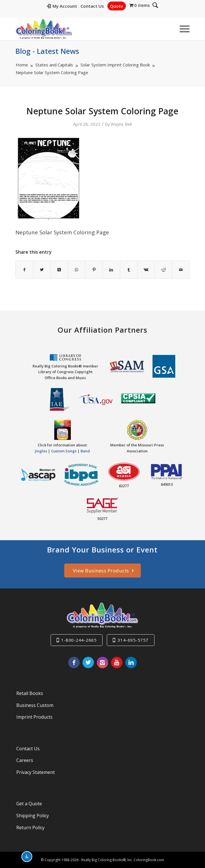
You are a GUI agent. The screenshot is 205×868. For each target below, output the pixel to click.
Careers (25, 760)
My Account (66, 6)
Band (85, 451)
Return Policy (30, 828)
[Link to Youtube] (117, 662)
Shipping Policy (33, 816)
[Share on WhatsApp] (77, 270)
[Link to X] (88, 662)
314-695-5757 (133, 640)
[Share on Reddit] (163, 270)
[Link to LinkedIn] (131, 662)
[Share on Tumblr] (129, 270)
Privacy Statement (36, 772)
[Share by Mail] (181, 270)
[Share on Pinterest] (94, 270)
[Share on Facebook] (24, 270)
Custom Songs (64, 451)
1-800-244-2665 (79, 640)
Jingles (41, 451)
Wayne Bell (121, 124)
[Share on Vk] (146, 270)
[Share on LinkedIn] (111, 270)
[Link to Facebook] (74, 662)
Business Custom (35, 705)
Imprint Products (34, 717)
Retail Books (30, 693)
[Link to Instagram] (102, 662)
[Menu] (182, 29)
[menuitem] (66, 6)
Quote (121, 6)
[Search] (168, 29)
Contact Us (96, 6)
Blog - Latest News (47, 51)
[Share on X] (42, 270)
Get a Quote (29, 804)
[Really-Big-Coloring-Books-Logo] (85, 29)
